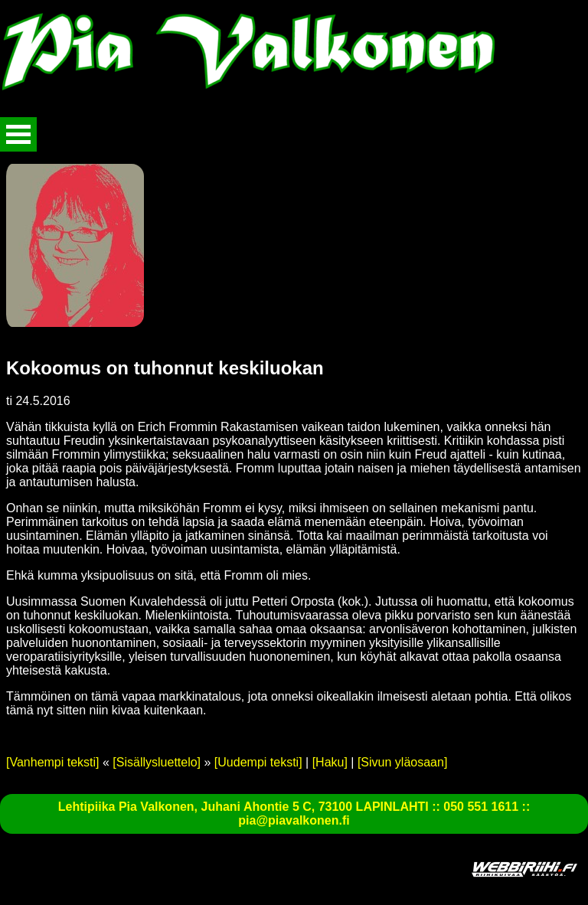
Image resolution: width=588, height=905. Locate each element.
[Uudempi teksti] (258, 762)
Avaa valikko (18, 134)
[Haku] (330, 762)
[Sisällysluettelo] (157, 762)
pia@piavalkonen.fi (294, 820)
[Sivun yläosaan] (402, 762)
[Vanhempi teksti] (53, 762)
